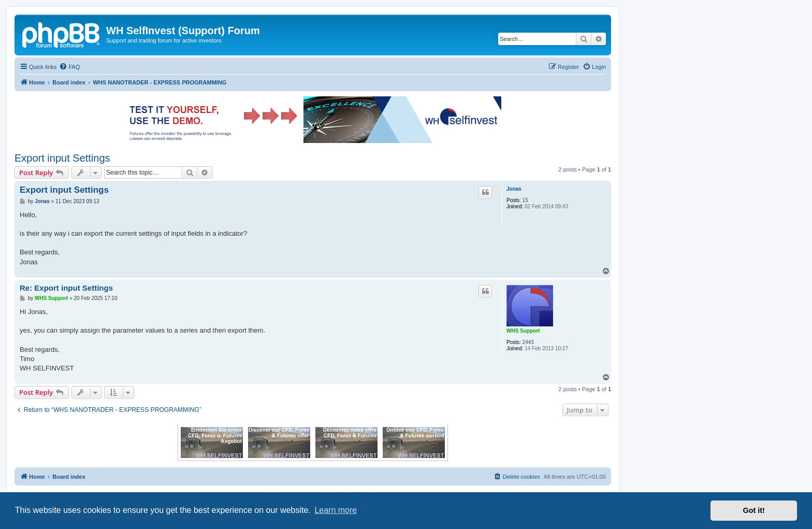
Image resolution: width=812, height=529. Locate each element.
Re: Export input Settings (66, 288)
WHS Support (523, 331)
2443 (528, 342)
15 (525, 200)
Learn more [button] (336, 510)
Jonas (514, 189)
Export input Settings (62, 158)
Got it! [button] (754, 510)
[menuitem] (69, 67)
